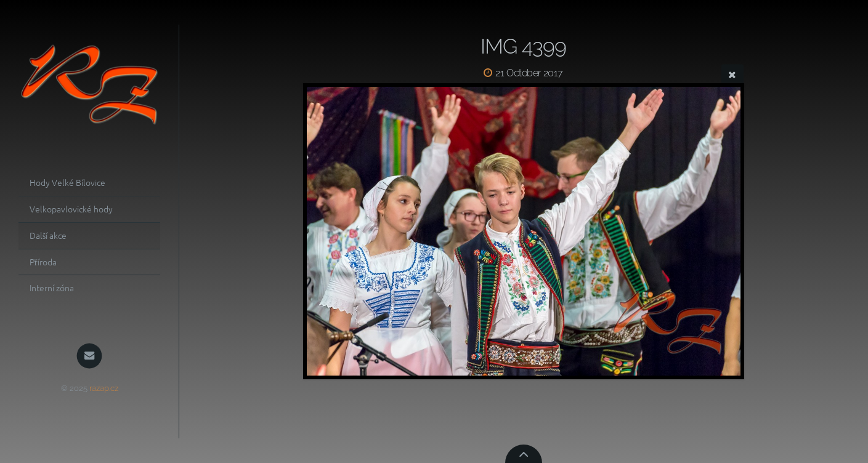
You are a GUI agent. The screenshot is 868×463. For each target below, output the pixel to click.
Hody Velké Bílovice (67, 182)
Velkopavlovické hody (71, 209)
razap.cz (104, 388)
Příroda (43, 262)
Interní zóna (52, 288)
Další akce (48, 235)
